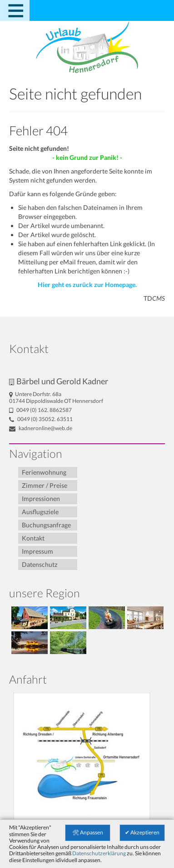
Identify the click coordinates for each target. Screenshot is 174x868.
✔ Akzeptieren (142, 832)
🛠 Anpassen (88, 832)
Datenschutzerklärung (99, 853)
